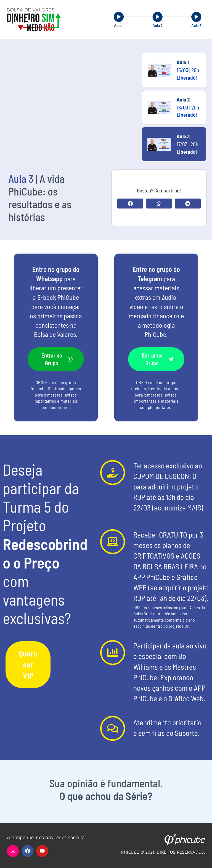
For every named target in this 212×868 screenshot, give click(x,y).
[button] (130, 204)
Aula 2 (183, 99)
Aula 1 (183, 62)
